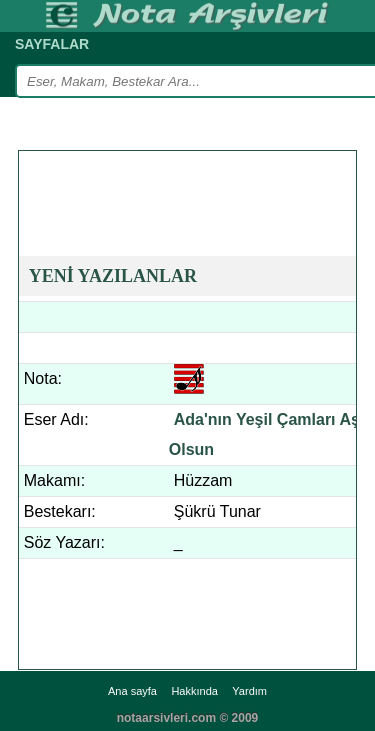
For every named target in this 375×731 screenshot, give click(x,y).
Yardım (249, 691)
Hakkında (194, 691)
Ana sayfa (132, 691)
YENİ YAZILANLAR (113, 276)
